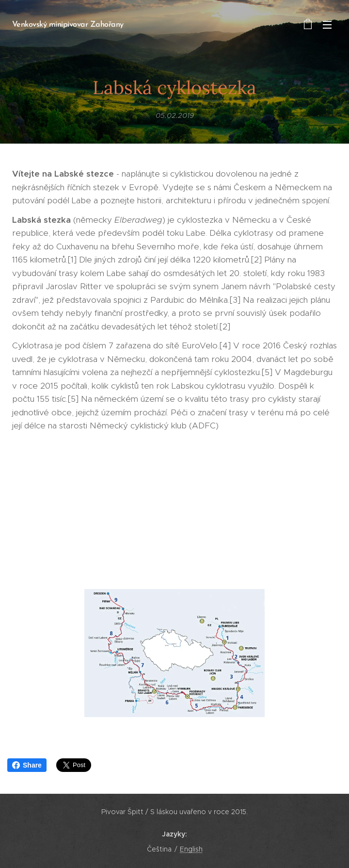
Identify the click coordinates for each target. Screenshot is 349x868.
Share (27, 765)
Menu (327, 25)
